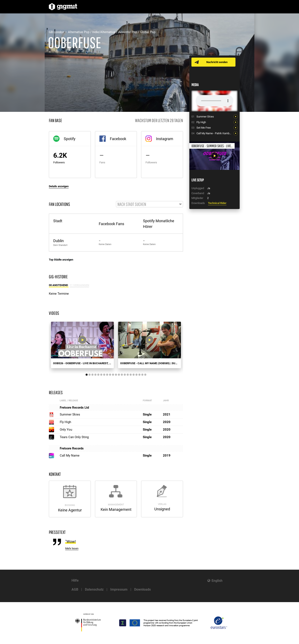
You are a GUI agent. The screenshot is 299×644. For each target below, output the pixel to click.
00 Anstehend (59, 285)
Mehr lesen (72, 549)
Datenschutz (94, 589)
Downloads (142, 589)
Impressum (119, 589)
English (217, 581)
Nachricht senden (217, 62)
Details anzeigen (59, 186)
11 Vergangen (79, 285)
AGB (75, 589)
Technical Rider (217, 203)
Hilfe (75, 580)
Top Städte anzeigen (61, 260)
